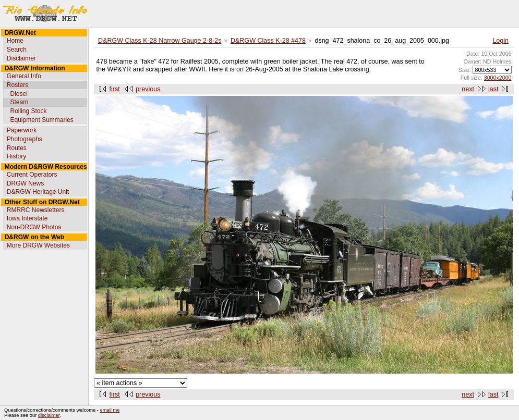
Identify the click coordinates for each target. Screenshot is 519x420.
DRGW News (25, 183)
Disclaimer (21, 58)
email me (110, 410)
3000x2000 (498, 78)
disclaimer (49, 415)
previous (148, 89)
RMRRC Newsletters (36, 210)
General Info (24, 76)
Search (17, 50)
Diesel (19, 94)
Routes (17, 148)
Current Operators (32, 175)
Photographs (25, 139)
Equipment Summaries (41, 120)
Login (500, 41)
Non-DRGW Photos (34, 227)
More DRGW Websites (38, 245)
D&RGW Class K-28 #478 (268, 41)
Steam (19, 102)
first (115, 89)
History (16, 156)
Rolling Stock (28, 111)
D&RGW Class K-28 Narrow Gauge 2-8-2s (160, 41)
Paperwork (22, 130)
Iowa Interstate (27, 218)
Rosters (17, 85)
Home (15, 41)
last (493, 89)
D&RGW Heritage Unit (38, 192)
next (468, 89)
